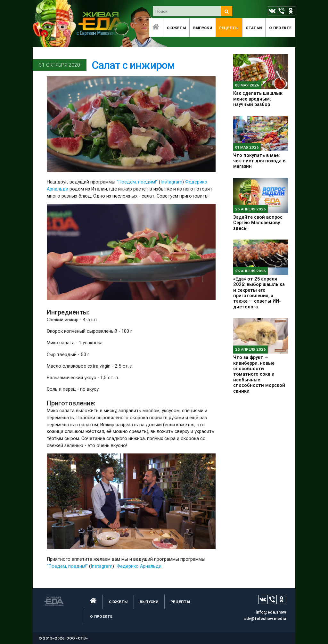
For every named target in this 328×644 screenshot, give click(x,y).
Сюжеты (176, 28)
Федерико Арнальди (139, 566)
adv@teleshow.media (265, 619)
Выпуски (203, 28)
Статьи (254, 28)
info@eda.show (271, 612)
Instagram (171, 182)
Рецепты (229, 28)
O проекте (280, 28)
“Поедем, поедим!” (138, 182)
